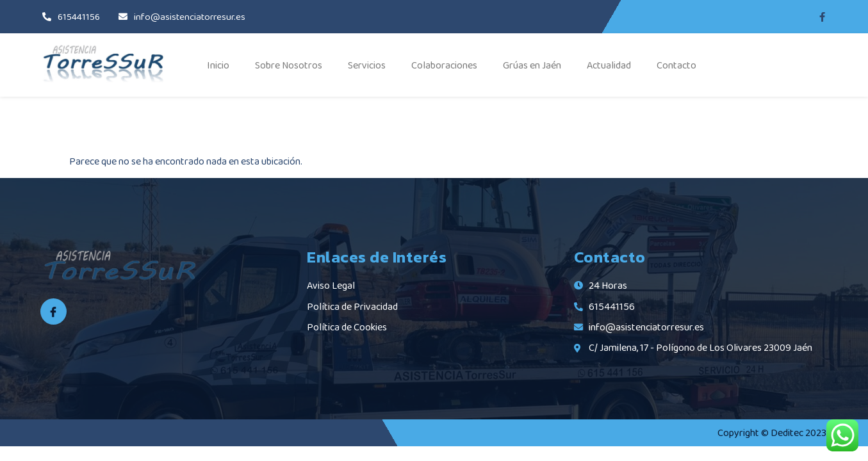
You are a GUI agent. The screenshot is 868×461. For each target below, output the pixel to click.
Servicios (367, 65)
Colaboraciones (444, 65)
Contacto (676, 65)
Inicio (218, 65)
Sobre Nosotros (289, 65)
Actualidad (609, 65)
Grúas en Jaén (532, 65)
